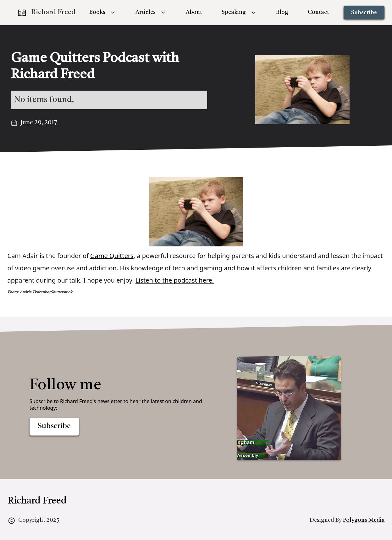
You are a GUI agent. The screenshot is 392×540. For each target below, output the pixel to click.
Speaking (234, 12)
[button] (103, 12)
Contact (318, 12)
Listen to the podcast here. (175, 280)
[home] (46, 13)
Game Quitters (112, 256)
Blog (282, 12)
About (194, 12)
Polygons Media (364, 520)
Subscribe (364, 13)
